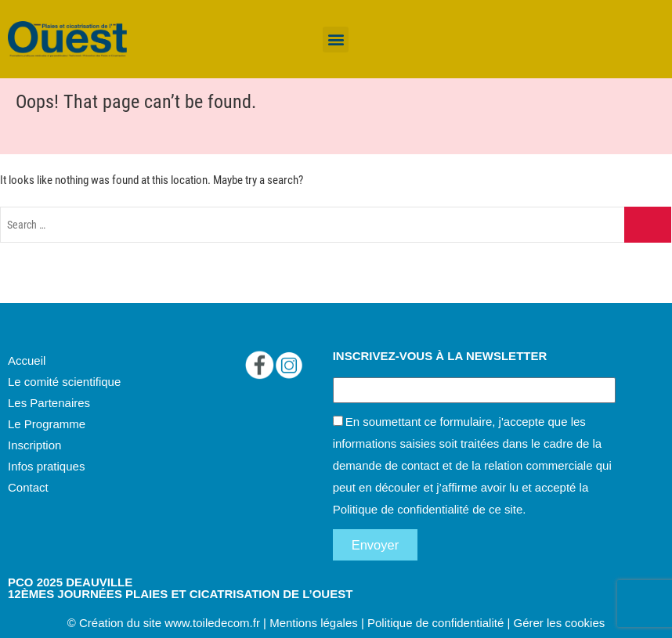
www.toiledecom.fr (212, 623)
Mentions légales (314, 623)
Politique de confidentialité (401, 509)
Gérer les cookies (560, 623)
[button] (336, 40)
